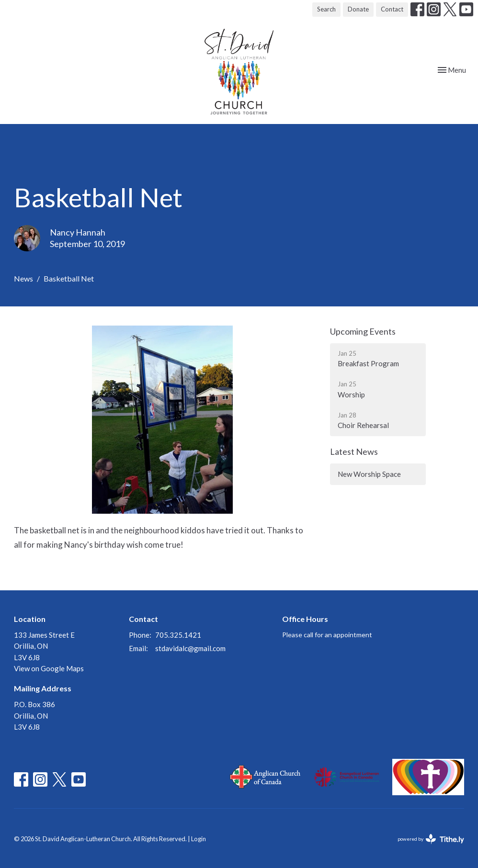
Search (326, 9)
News (23, 278)
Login (199, 839)
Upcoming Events (363, 331)
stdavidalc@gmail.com (190, 648)
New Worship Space (369, 474)
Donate (358, 9)
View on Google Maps (49, 668)
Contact (392, 9)
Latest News (354, 451)
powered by (431, 839)
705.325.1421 (178, 635)
